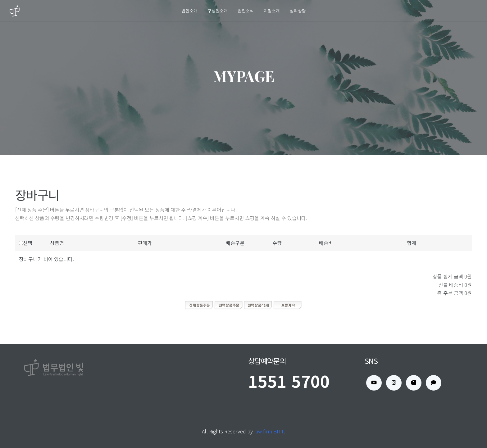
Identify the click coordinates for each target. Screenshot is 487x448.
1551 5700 (289, 381)
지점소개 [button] (272, 11)
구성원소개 (218, 11)
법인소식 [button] (246, 11)
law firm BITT (269, 431)
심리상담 (298, 11)
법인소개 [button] (189, 11)
